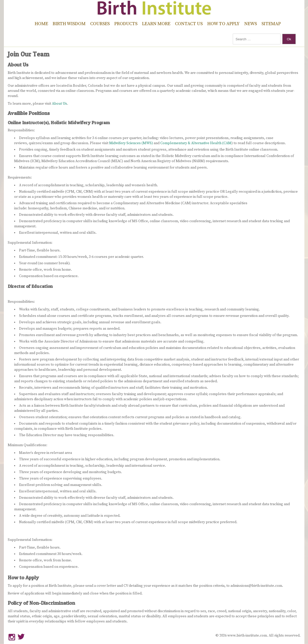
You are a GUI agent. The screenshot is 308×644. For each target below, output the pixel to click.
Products (126, 24)
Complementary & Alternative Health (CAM (196, 143)
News (251, 24)
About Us (59, 104)
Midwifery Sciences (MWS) (131, 143)
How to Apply (223, 24)
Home (41, 24)
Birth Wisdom (69, 24)
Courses (100, 24)
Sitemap (271, 24)
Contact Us (189, 24)
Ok (289, 39)
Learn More (156, 24)
